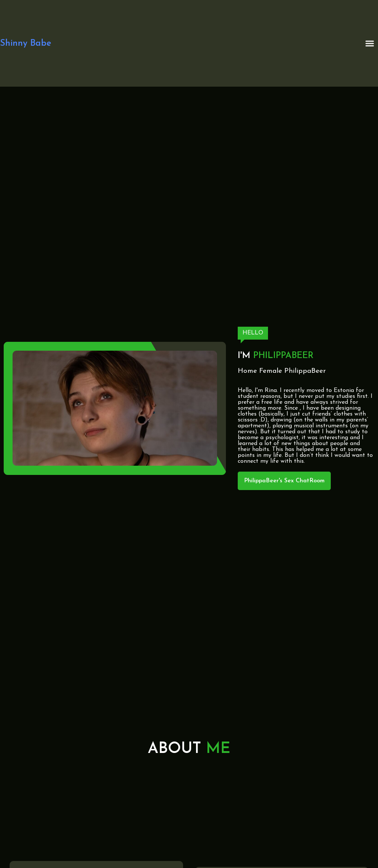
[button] (370, 44)
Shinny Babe (26, 44)
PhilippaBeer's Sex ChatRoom (284, 481)
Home (247, 371)
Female (271, 371)
